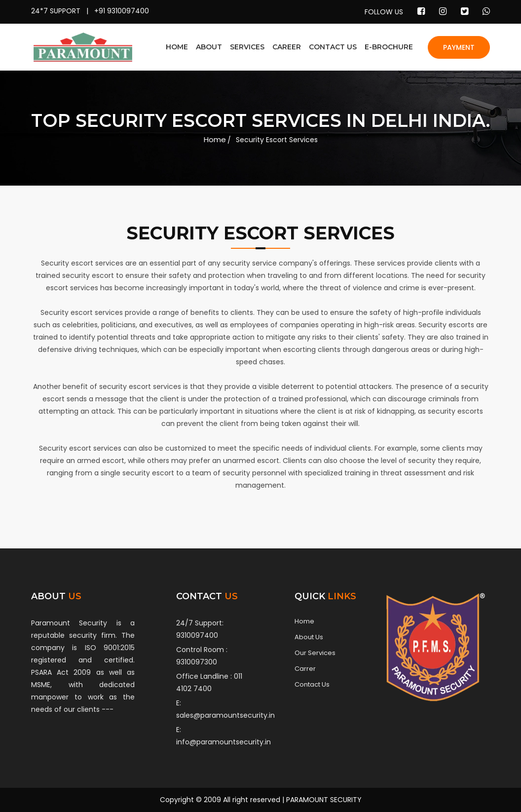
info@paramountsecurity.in (223, 742)
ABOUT (209, 47)
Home (215, 140)
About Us (309, 637)
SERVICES (247, 47)
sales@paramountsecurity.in (225, 715)
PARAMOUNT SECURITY (324, 800)
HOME (177, 47)
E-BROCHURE (389, 47)
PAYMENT (459, 47)
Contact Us (312, 685)
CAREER (287, 47)
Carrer (305, 669)
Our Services (315, 653)
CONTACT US (333, 47)
